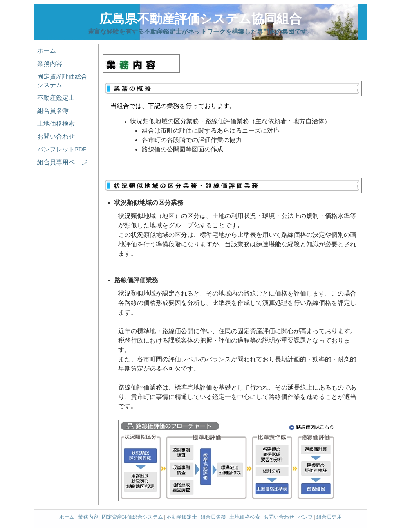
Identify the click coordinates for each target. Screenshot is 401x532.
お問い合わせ (56, 136)
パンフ (305, 517)
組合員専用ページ (62, 162)
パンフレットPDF (62, 149)
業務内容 (50, 64)
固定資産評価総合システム (62, 81)
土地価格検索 (56, 124)
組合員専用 (329, 517)
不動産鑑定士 (56, 98)
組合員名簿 (53, 111)
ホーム (47, 51)
